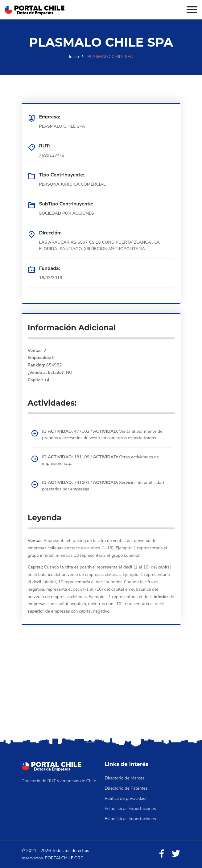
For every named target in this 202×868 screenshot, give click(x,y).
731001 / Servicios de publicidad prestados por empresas (103, 486)
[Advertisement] (101, 690)
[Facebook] (162, 854)
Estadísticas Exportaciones (130, 809)
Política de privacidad (125, 798)
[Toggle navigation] (192, 10)
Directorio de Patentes (126, 788)
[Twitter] (176, 854)
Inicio (74, 57)
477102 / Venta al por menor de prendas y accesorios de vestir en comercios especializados (102, 435)
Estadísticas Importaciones (130, 819)
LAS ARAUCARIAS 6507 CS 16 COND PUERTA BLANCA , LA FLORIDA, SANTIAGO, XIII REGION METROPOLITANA (99, 246)
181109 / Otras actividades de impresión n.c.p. (101, 460)
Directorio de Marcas (125, 778)
